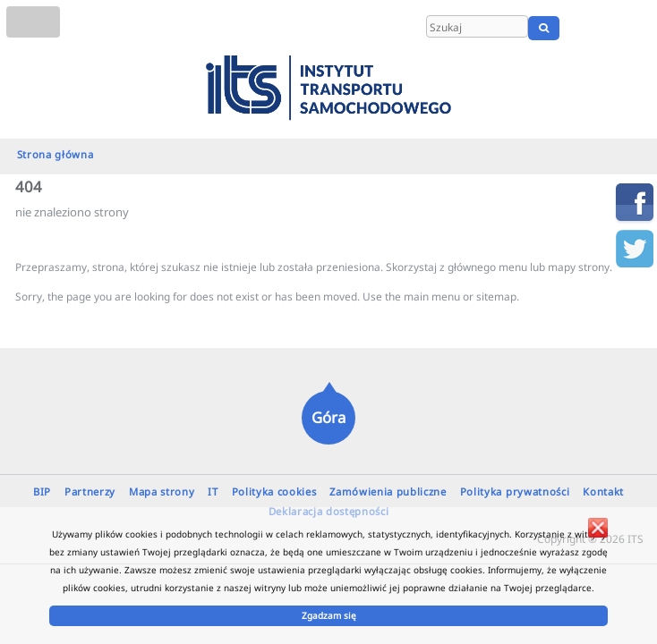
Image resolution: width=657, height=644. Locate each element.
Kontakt (603, 491)
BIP (42, 491)
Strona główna (55, 154)
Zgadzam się (329, 615)
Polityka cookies (274, 491)
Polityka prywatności (515, 491)
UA (637, 28)
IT (213, 491)
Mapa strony (162, 491)
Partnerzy (90, 491)
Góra (328, 417)
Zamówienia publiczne (388, 491)
